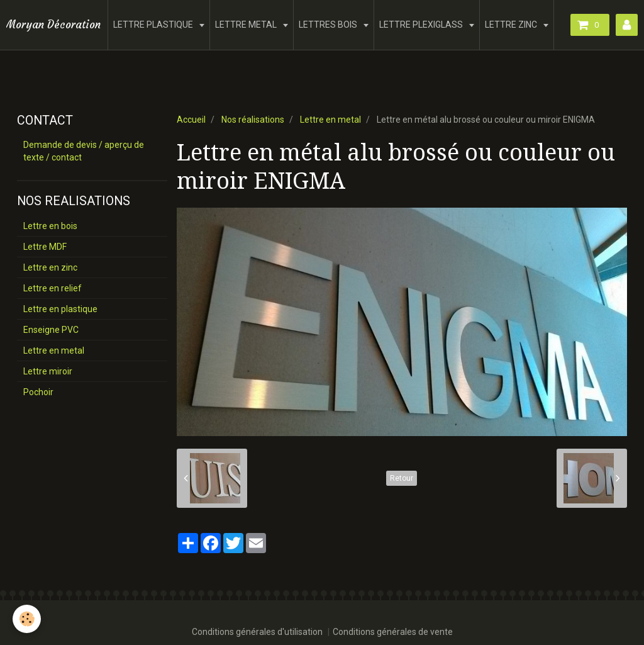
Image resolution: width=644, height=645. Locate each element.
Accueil (191, 120)
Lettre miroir (48, 371)
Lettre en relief (53, 288)
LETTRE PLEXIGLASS (422, 25)
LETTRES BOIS (329, 25)
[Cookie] (27, 619)
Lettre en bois (50, 226)
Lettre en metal (330, 120)
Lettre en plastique (60, 309)
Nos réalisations (253, 120)
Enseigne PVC (51, 330)
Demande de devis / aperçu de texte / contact (84, 151)
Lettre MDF (45, 247)
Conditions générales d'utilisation (257, 632)
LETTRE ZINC (512, 25)
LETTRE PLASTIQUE (154, 25)
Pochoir (38, 392)
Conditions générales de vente (393, 632)
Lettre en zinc (50, 267)
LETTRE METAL (247, 25)
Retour (402, 478)
